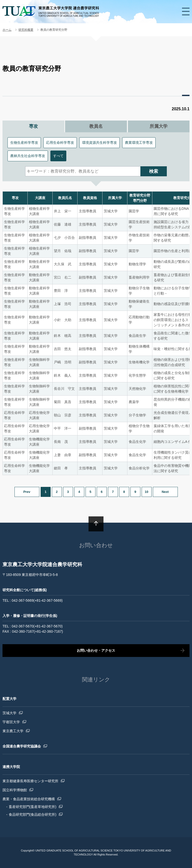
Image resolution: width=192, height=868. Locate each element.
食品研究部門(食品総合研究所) (33, 814)
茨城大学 (9, 713)
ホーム (7, 30)
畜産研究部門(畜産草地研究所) (33, 807)
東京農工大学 (13, 731)
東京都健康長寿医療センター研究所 (30, 781)
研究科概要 (26, 30)
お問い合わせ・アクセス (96, 650)
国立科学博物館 (15, 790)
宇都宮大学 (11, 722)
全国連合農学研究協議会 (22, 746)
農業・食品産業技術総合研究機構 (29, 799)
